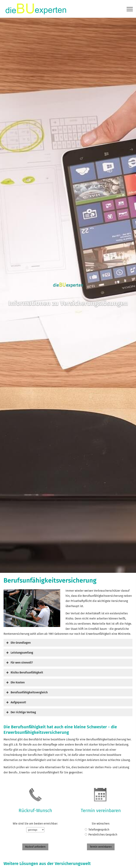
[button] (21, 643)
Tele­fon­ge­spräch (99, 830)
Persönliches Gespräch (103, 835)
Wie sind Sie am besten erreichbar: (35, 824)
